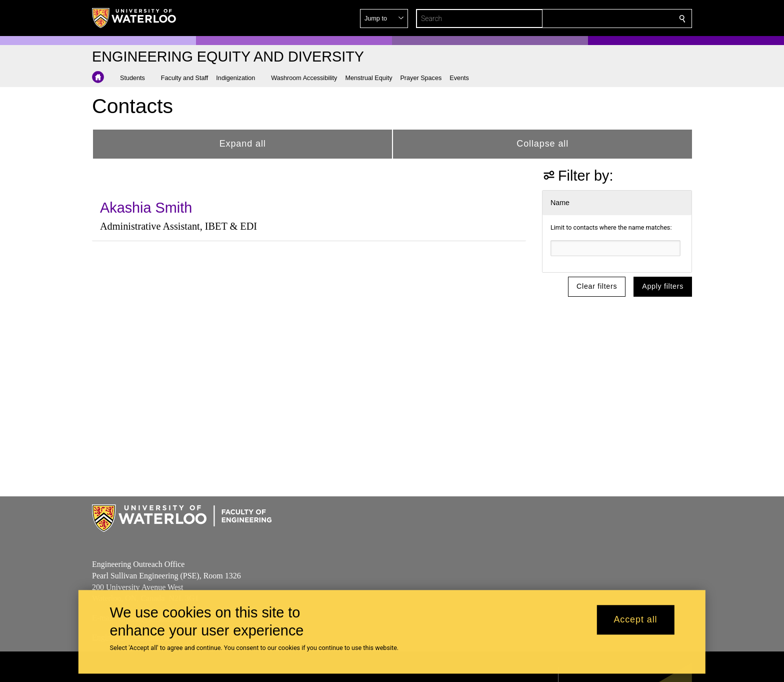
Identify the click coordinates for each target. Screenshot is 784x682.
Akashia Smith (146, 208)
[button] (610, 19)
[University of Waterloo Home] (134, 18)
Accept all (635, 620)
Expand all (243, 144)
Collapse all (542, 144)
